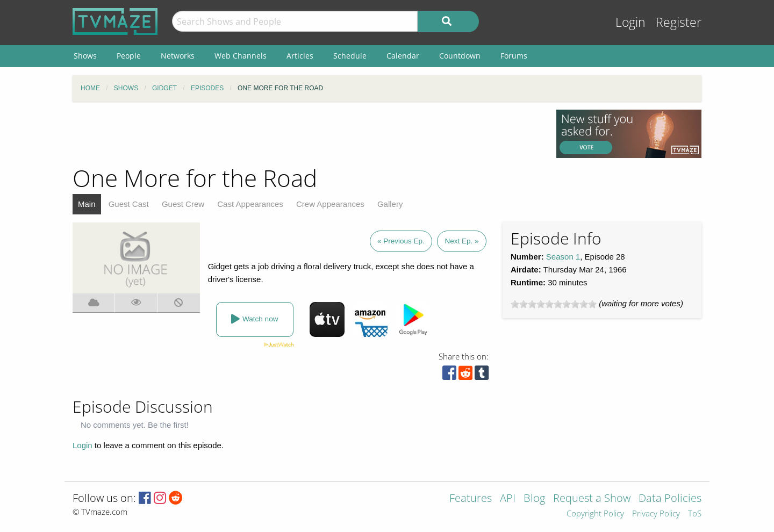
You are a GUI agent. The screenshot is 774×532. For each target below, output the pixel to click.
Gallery (390, 204)
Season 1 (563, 257)
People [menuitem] (129, 56)
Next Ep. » (461, 241)
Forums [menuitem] (514, 56)
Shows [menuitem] (85, 56)
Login (630, 22)
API (508, 499)
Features (471, 499)
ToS (695, 514)
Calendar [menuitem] (403, 56)
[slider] (554, 304)
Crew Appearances (330, 204)
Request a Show (592, 499)
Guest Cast (129, 204)
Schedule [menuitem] (350, 56)
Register (679, 22)
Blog (534, 499)
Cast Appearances (250, 204)
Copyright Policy (595, 514)
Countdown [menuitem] (460, 56)
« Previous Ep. (401, 241)
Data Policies (670, 499)
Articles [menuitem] (300, 56)
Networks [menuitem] (178, 56)
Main (87, 204)
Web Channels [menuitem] (241, 56)
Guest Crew (183, 204)
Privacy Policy (656, 514)
